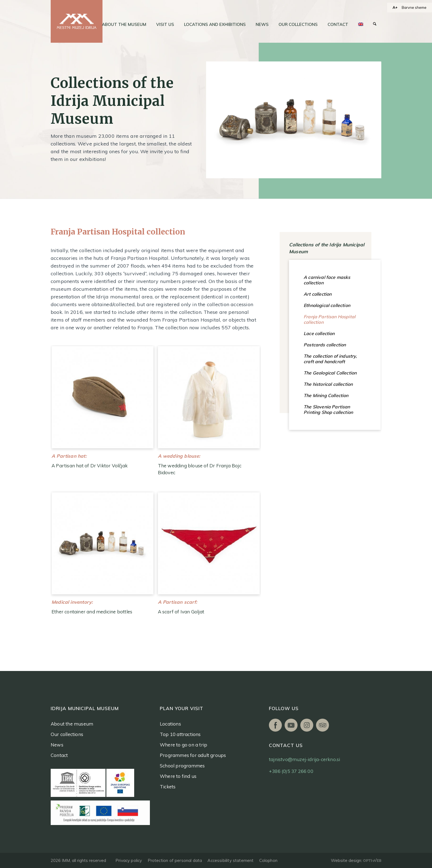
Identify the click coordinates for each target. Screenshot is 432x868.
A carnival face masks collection (327, 280)
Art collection (318, 294)
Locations (170, 724)
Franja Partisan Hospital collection (330, 319)
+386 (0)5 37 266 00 (291, 771)
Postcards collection (325, 345)
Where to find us (178, 776)
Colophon (268, 860)
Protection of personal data (175, 860)
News (57, 745)
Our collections (67, 734)
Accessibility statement (230, 860)
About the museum (72, 724)
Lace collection (319, 333)
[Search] (375, 25)
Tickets (168, 787)
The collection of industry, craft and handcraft (330, 359)
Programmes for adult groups (193, 755)
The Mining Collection (326, 395)
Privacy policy (129, 860)
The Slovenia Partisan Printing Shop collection (328, 409)
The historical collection (328, 384)
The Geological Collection (330, 373)
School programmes (182, 766)
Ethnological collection (327, 305)
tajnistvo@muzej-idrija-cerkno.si (304, 759)
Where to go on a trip (183, 745)
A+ (395, 7)
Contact (59, 755)
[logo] (77, 21)
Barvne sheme (414, 7)
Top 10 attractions (180, 734)
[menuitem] (124, 25)
